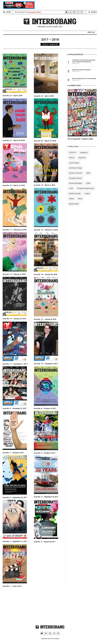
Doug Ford (82, 160)
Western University (76, 175)
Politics (72, 160)
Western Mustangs (76, 186)
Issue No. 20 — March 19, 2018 (45, 141)
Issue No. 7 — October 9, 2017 (13, 453)
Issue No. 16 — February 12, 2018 (46, 230)
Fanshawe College (75, 170)
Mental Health (74, 206)
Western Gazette (75, 196)
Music (80, 201)
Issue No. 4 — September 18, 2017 (46, 497)
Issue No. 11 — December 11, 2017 (15, 364)
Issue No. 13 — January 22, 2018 (14, 319)
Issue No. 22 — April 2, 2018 (44, 96)
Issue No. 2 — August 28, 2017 (45, 542)
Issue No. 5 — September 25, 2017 (15, 498)
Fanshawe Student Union (85, 191)
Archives (45, 44)
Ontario (71, 201)
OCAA (88, 186)
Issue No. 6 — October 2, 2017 (45, 453)
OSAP (88, 175)
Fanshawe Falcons (75, 180)
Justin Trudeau (74, 165)
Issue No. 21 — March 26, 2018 (14, 140)
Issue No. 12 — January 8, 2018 (45, 319)
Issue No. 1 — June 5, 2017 (12, 586)
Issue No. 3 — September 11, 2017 (15, 541)
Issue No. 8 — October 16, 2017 (45, 408)
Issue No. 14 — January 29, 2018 (45, 274)
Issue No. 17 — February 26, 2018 (15, 230)
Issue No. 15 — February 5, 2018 (14, 274)
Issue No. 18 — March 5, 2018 (44, 185)
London (87, 196)
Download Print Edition (34, 12)
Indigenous (84, 155)
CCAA (71, 191)
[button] (91, 32)
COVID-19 (73, 155)
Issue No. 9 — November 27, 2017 (15, 408)
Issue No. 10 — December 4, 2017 (46, 364)
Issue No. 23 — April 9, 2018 (12, 96)
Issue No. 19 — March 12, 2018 (14, 185)
